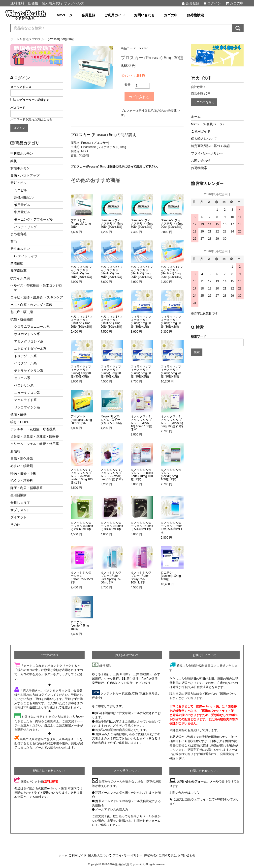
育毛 (14, 242)
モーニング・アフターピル (33, 219)
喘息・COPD (20, 422)
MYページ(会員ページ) (207, 124)
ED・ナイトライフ (24, 256)
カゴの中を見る (204, 102)
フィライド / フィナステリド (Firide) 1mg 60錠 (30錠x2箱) (171, 321)
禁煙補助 (17, 263)
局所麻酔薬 (18, 271)
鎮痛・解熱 (18, 415)
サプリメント (20, 510)
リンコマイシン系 (27, 407)
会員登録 (191, 3)
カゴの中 (235, 3)
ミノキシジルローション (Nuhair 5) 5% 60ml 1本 (142, 525)
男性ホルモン (20, 249)
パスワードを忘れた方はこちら (31, 119)
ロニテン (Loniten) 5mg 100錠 (80, 625)
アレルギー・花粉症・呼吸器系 (33, 429)
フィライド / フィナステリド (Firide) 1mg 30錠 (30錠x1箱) (141, 321)
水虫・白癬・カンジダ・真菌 (31, 305)
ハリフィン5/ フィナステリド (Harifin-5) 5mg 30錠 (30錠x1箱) (81, 271)
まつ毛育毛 (18, 234)
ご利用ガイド (115, 15)
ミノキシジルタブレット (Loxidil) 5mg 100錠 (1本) (171, 474)
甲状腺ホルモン (22, 154)
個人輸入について (204, 139)
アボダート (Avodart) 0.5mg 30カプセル (81, 419)
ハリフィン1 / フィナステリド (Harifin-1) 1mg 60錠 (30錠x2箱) (82, 321)
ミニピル (21, 190)
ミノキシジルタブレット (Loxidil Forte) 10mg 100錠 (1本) (142, 474)
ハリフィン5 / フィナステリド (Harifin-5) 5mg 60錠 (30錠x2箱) (112, 271)
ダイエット (18, 517)
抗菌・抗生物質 (22, 319)
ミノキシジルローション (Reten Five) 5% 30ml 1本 (172, 527)
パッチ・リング (25, 227)
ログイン (212, 3)
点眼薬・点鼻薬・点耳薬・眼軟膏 (35, 437)
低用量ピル (22, 205)
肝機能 (15, 451)
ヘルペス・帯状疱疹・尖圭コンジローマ (36, 288)
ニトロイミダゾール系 (30, 349)
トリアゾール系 (25, 356)
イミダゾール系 (25, 363)
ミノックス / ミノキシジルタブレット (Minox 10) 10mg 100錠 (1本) (141, 423)
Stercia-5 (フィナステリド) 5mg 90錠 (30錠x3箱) (172, 223)
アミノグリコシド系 (29, 341)
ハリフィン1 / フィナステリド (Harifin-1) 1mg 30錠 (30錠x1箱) (172, 271)
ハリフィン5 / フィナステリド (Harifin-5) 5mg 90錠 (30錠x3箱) (142, 271)
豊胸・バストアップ (25, 176)
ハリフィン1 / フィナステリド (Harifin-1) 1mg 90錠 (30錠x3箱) (112, 321)
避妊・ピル (18, 183)
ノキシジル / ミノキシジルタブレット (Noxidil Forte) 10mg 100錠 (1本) (82, 476)
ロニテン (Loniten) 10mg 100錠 (171, 575)
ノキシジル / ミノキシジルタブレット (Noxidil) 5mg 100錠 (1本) (112, 474)
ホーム (196, 117)
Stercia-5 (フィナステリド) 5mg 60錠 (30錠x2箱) (142, 223)
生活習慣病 (18, 495)
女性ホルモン (20, 168)
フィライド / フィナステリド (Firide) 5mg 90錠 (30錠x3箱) (171, 371)
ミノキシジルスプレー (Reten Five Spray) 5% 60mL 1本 (111, 577)
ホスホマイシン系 (27, 334)
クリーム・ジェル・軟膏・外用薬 (35, 444)
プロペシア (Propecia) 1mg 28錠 (81, 223)
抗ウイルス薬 (20, 278)
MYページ (65, 15)
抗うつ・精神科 (22, 480)
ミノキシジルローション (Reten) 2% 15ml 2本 (82, 577)
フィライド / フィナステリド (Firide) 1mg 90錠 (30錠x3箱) (81, 371)
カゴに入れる (142, 96)
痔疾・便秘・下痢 (23, 473)
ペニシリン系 (24, 385)
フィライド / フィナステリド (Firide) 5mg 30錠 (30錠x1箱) (111, 371)
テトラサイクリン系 (29, 371)
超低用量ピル (24, 197)
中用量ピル (22, 212)
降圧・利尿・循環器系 (27, 488)
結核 (14, 161)
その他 (15, 525)
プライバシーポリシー (207, 153)
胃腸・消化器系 (22, 459)
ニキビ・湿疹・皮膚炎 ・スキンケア (37, 297)
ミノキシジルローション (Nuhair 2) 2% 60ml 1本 (82, 525)
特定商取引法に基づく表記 (210, 146)
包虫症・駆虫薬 (22, 312)
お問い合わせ (144, 15)
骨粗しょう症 (20, 503)
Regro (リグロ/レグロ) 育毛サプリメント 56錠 (112, 419)
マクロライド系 (25, 400)
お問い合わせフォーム (192, 781)
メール (214, 781)
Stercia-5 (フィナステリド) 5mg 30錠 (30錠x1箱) (112, 223)
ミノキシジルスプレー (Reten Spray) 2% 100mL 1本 (141, 577)
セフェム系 (22, 378)
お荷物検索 (195, 15)
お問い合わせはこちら (184, 792)
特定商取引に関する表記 (160, 855)
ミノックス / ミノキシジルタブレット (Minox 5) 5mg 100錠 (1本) (172, 421)
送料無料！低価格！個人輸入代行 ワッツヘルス (47, 3)
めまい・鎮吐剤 (22, 466)
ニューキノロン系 (27, 393)
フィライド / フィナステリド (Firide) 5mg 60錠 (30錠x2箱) (141, 371)
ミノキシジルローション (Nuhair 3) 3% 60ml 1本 (112, 525)
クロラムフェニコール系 (32, 327)
